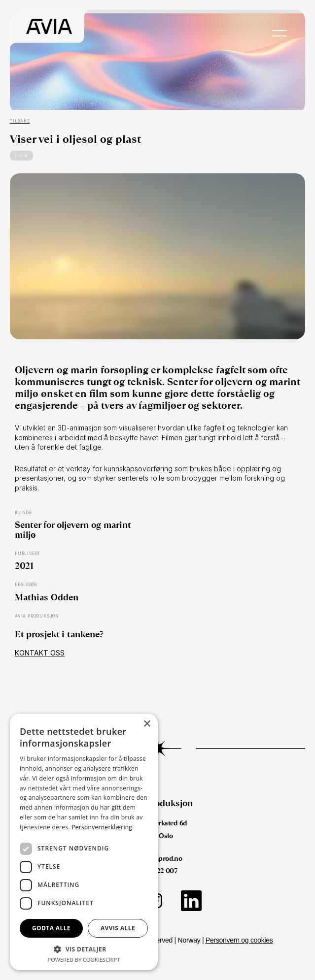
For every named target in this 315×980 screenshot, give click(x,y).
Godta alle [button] (51, 928)
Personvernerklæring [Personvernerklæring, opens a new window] (102, 827)
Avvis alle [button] (118, 928)
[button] (84, 949)
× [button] (147, 724)
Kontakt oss (40, 653)
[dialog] (84, 842)
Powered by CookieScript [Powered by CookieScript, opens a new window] (84, 960)
